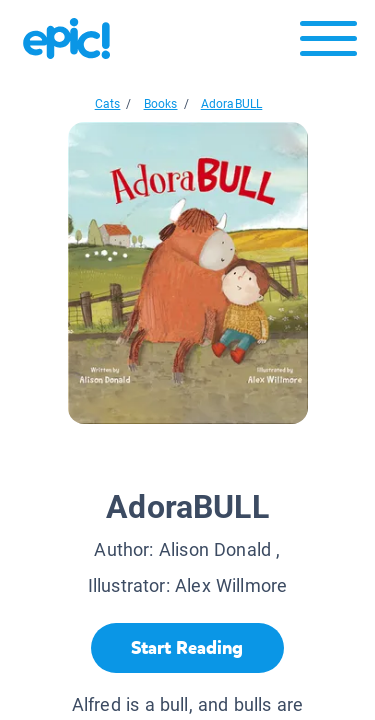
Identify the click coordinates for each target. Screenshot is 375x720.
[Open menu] (328, 43)
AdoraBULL (232, 104)
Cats (108, 104)
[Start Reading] (187, 648)
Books (161, 104)
